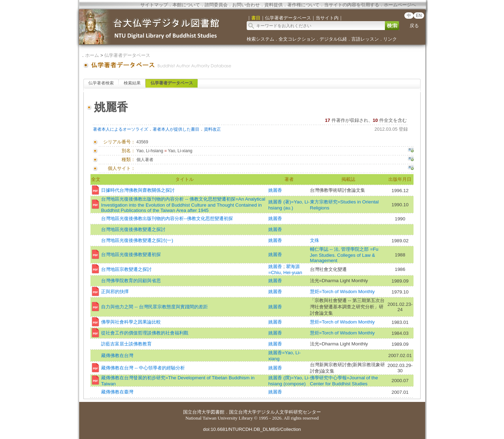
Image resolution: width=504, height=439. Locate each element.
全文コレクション (297, 39)
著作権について (303, 5)
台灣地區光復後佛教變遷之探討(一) (137, 240)
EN (419, 16)
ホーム (92, 55)
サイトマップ (154, 5)
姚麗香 (275, 190)
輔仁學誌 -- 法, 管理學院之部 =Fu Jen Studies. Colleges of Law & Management (344, 255)
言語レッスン (365, 39)
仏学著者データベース (127, 55)
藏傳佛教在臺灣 (117, 392)
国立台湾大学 (197, 412)
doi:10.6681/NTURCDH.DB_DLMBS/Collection (252, 429)
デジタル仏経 (333, 39)
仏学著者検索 (101, 83)
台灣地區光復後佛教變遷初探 (131, 254)
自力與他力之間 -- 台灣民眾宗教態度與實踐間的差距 (154, 307)
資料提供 (274, 5)
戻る (414, 26)
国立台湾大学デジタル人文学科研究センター (275, 412)
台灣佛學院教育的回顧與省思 (131, 281)
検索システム (260, 39)
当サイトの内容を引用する (352, 5)
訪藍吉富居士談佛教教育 (126, 344)
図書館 (218, 412)
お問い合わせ (246, 5)
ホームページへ (400, 5)
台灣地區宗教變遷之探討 (126, 269)
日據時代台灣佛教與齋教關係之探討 (138, 190)
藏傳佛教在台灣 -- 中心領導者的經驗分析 (143, 368)
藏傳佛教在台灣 (117, 355)
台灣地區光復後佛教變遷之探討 (133, 229)
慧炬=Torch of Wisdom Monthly (342, 292)
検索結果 (132, 83)
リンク (390, 39)
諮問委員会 (216, 5)
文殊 (315, 240)
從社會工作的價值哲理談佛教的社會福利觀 (145, 333)
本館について (186, 5)
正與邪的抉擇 (115, 292)
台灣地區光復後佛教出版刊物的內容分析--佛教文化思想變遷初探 (167, 218)
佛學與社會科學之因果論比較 (131, 322)
